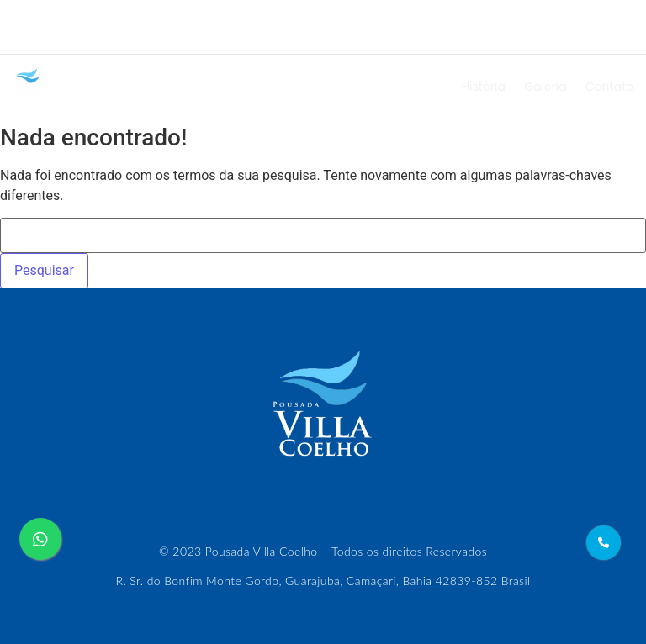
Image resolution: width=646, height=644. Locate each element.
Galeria (545, 87)
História (483, 87)
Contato (609, 87)
